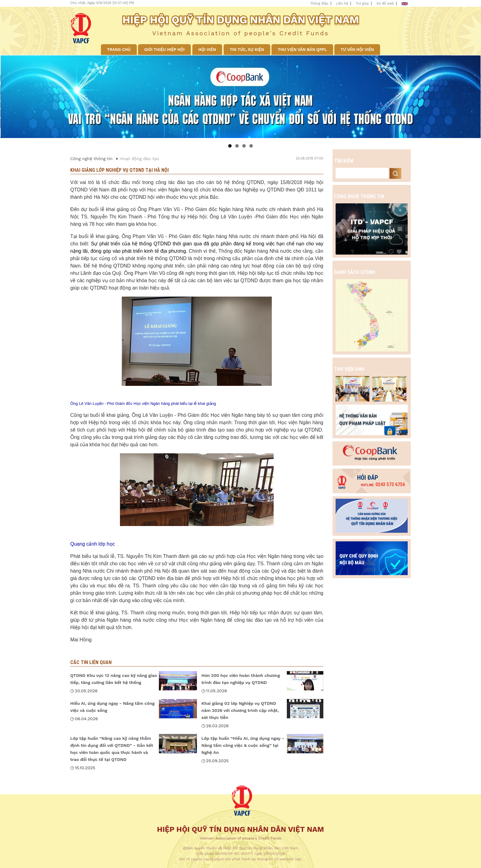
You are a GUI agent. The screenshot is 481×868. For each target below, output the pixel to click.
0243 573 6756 (383, 484)
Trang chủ (119, 50)
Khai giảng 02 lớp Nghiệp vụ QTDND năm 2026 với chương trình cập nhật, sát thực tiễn (240, 710)
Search (395, 173)
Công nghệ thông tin (91, 159)
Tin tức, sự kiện (247, 50)
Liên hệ (342, 4)
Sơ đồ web (385, 4)
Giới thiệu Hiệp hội (164, 50)
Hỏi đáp (368, 478)
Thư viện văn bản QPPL (302, 50)
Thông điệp (319, 4)
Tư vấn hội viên (357, 50)
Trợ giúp (362, 4)
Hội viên (207, 50)
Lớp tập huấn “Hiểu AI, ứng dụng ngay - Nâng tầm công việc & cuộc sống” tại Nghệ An (243, 745)
